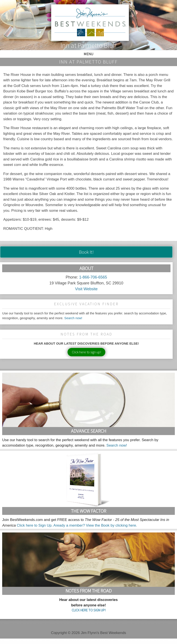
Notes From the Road (89, 591)
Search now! (73, 318)
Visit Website (86, 289)
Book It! (86, 252)
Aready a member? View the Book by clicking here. (95, 525)
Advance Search (89, 431)
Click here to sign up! (86, 352)
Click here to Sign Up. (35, 525)
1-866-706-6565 (93, 277)
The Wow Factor (89, 511)
